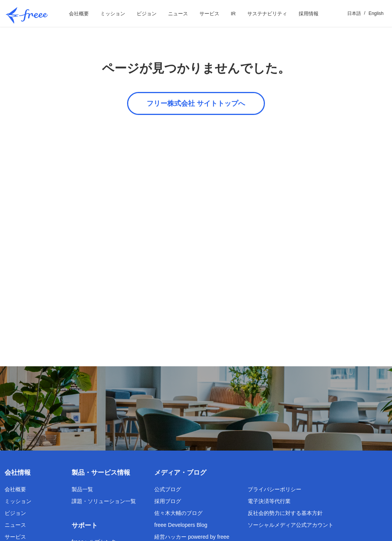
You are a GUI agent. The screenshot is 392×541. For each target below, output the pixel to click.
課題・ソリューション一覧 (104, 501)
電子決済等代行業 (269, 501)
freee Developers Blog (181, 525)
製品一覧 (82, 489)
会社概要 (79, 14)
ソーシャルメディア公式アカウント (291, 525)
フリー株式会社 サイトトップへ (196, 103)
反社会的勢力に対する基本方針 (285, 513)
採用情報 (309, 14)
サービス (209, 14)
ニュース (178, 14)
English (376, 13)
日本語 (354, 13)
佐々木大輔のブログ (178, 513)
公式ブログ (168, 489)
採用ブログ (168, 501)
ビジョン (147, 14)
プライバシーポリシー (274, 489)
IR (233, 14)
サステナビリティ (267, 14)
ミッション (113, 14)
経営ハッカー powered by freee (192, 537)
